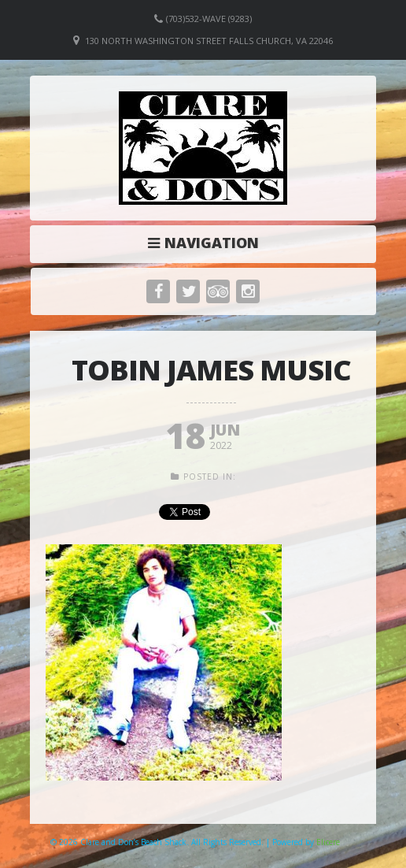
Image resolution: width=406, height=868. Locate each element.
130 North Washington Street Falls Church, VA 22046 (209, 41)
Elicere (328, 842)
